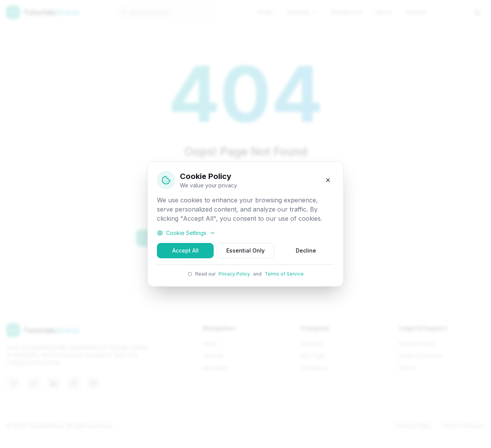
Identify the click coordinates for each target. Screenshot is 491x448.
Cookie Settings (186, 233)
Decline (306, 250)
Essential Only (245, 250)
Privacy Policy (234, 274)
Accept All (185, 250)
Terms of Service (284, 274)
